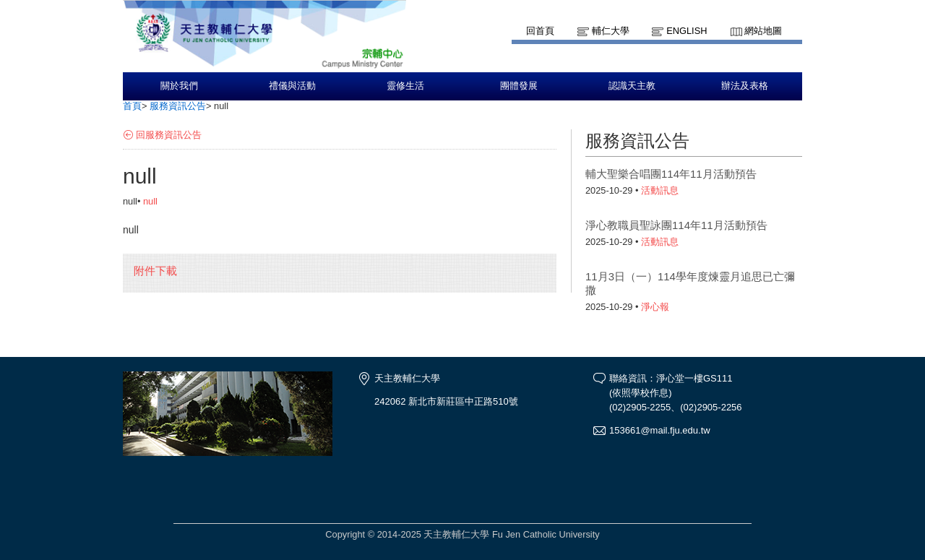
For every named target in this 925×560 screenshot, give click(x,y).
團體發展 (519, 86)
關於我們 (179, 86)
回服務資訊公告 (169, 135)
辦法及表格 (745, 86)
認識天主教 (632, 86)
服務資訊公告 (178, 106)
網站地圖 (763, 31)
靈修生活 (405, 86)
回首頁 (540, 31)
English (687, 31)
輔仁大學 (611, 31)
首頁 (132, 106)
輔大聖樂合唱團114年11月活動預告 (671, 174)
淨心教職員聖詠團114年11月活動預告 (676, 225)
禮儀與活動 (292, 86)
